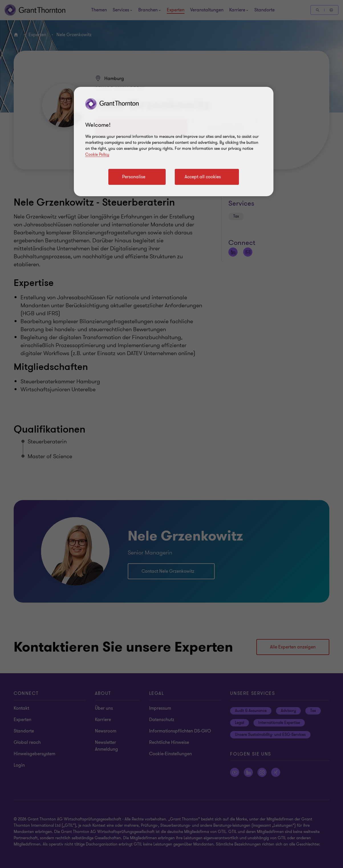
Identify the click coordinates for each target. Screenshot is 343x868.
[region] (174, 142)
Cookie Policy (97, 154)
